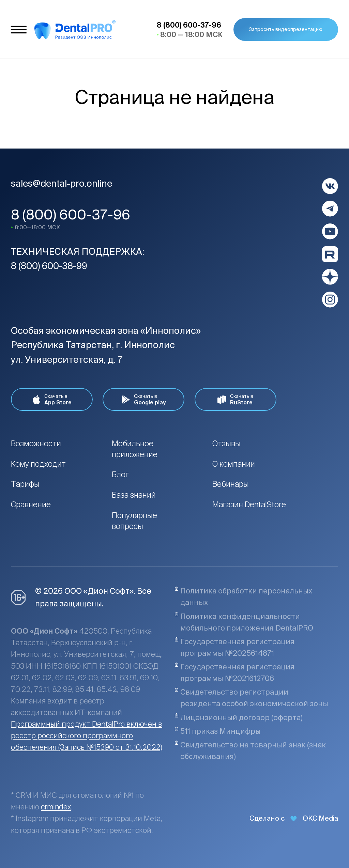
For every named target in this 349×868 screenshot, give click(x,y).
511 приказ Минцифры (218, 731)
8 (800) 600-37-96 (71, 214)
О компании (234, 464)
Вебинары (231, 484)
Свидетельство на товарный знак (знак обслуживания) (250, 750)
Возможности (36, 443)
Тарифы (25, 484)
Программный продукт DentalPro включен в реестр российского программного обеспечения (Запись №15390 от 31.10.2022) (87, 735)
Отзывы (226, 443)
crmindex (56, 807)
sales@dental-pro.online (62, 183)
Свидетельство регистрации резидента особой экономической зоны (251, 698)
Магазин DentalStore (249, 504)
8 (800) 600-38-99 (49, 266)
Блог (120, 474)
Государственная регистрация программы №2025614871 (234, 647)
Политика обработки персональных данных (243, 596)
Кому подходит (38, 464)
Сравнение (31, 504)
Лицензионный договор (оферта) (239, 717)
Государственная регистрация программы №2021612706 (234, 672)
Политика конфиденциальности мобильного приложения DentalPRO (244, 622)
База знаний (134, 495)
